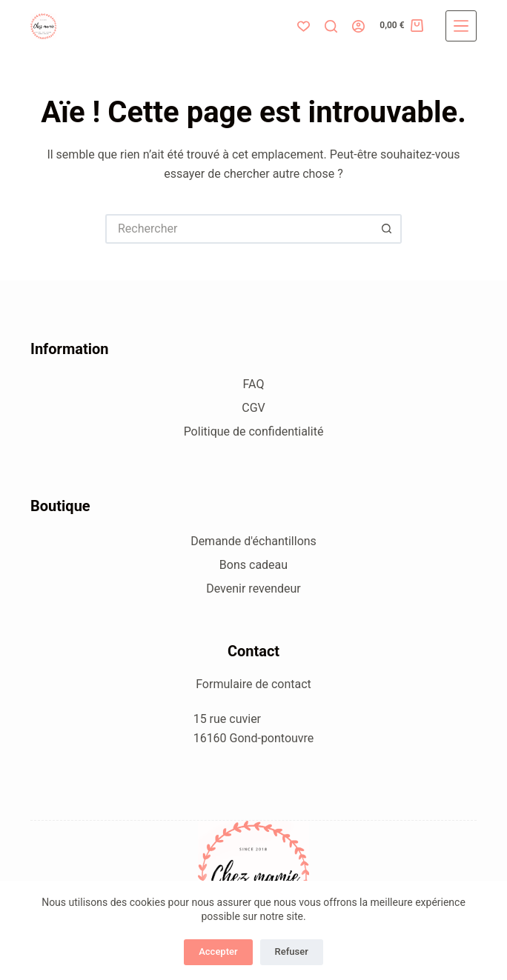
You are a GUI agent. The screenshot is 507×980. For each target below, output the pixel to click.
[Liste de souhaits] (304, 26)
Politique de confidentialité (254, 431)
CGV (253, 408)
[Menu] (461, 26)
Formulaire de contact (253, 684)
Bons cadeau (253, 565)
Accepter (218, 951)
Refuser (292, 951)
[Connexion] (358, 26)
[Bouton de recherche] (387, 229)
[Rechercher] (331, 26)
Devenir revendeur (253, 589)
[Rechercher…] (239, 229)
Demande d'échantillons (253, 541)
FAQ (254, 384)
